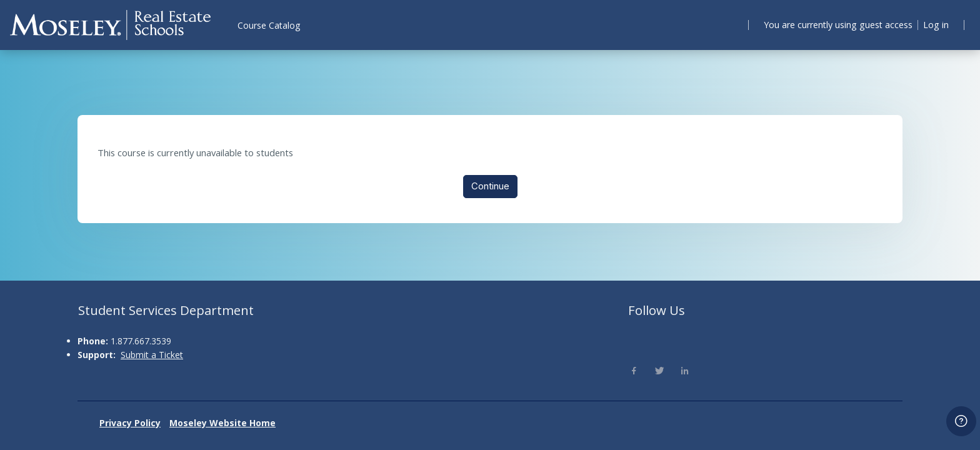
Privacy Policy (130, 423)
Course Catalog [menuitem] (269, 25)
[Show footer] (961, 421)
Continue (490, 187)
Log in (934, 24)
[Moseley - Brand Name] (110, 25)
